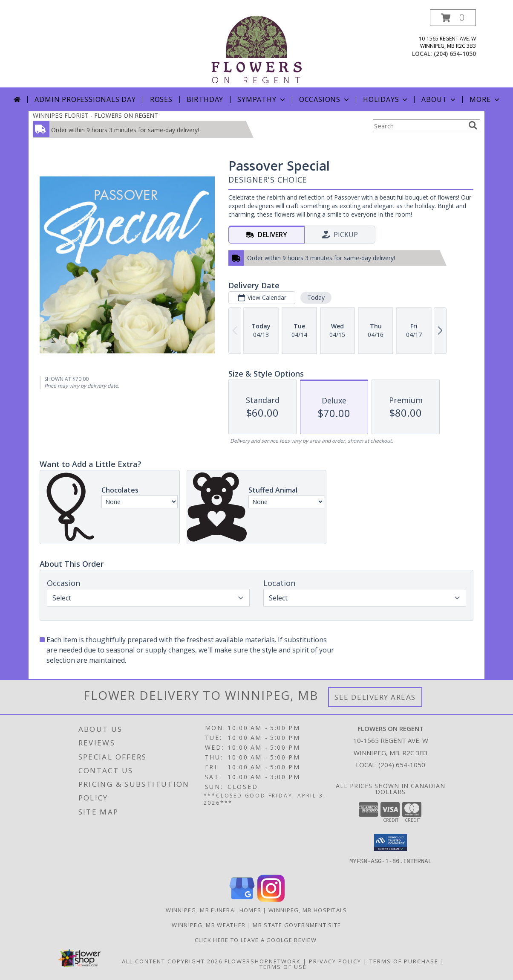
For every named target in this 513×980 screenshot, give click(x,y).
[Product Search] (419, 126)
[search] (473, 125)
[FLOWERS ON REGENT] (256, 48)
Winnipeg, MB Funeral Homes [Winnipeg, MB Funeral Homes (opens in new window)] (213, 910)
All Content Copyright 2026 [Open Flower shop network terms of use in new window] (172, 961)
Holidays (386, 99)
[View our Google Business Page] (242, 900)
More (485, 99)
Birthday (205, 99)
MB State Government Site (297, 925)
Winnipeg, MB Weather (209, 925)
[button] (453, 18)
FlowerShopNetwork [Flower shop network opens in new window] (263, 961)
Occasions (325, 99)
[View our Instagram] (271, 900)
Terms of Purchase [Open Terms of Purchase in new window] (404, 961)
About (439, 99)
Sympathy (262, 99)
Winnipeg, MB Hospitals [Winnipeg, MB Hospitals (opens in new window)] (308, 910)
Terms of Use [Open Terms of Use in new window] (283, 967)
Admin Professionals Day (85, 99)
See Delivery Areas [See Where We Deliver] (375, 697)
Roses (161, 99)
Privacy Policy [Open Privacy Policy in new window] (335, 961)
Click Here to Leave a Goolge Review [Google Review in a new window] (257, 940)
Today (316, 297)
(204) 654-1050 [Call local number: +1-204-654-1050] (455, 54)
